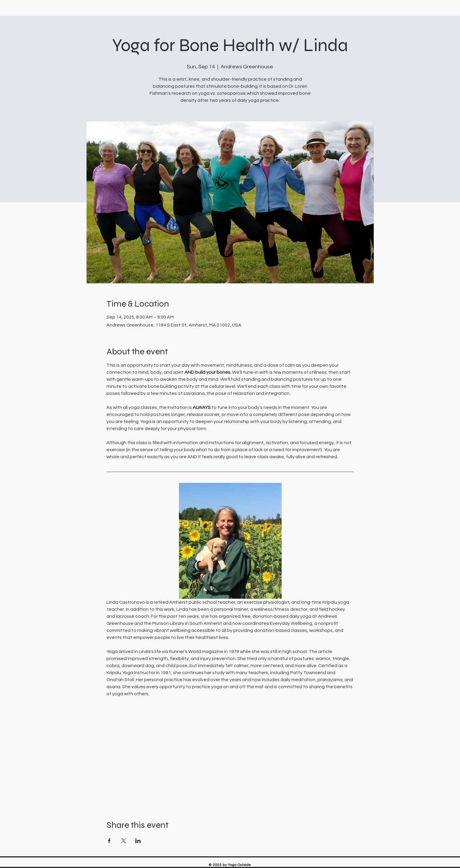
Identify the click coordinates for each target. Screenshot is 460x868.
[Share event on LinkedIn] (138, 841)
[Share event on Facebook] (109, 841)
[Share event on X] (124, 841)
